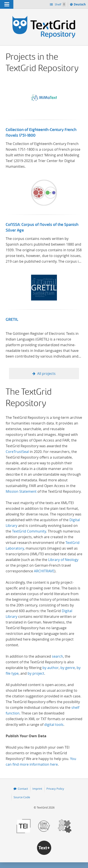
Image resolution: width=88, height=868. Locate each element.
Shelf (60, 4)
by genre (68, 668)
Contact (23, 789)
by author (51, 668)
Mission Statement (21, 491)
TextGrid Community (29, 531)
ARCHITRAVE (44, 571)
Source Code (22, 797)
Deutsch (80, 5)
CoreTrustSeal (17, 452)
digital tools (54, 725)
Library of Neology (63, 560)
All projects (46, 374)
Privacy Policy (55, 789)
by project (36, 673)
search (57, 656)
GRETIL (12, 320)
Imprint (37, 789)
